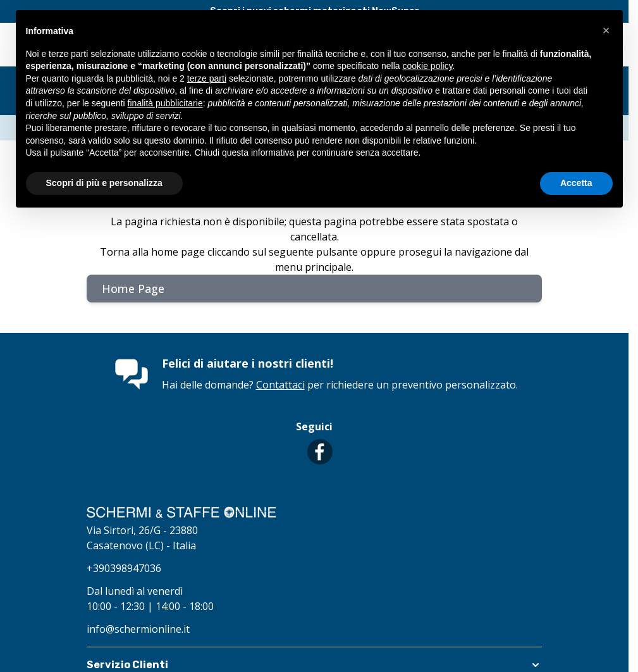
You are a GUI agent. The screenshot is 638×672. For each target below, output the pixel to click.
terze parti (207, 78)
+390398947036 (124, 568)
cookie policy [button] (427, 66)
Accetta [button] (576, 183)
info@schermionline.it (138, 629)
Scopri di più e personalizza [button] (104, 183)
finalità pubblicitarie (165, 103)
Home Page (133, 289)
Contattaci (280, 385)
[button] (606, 30)
